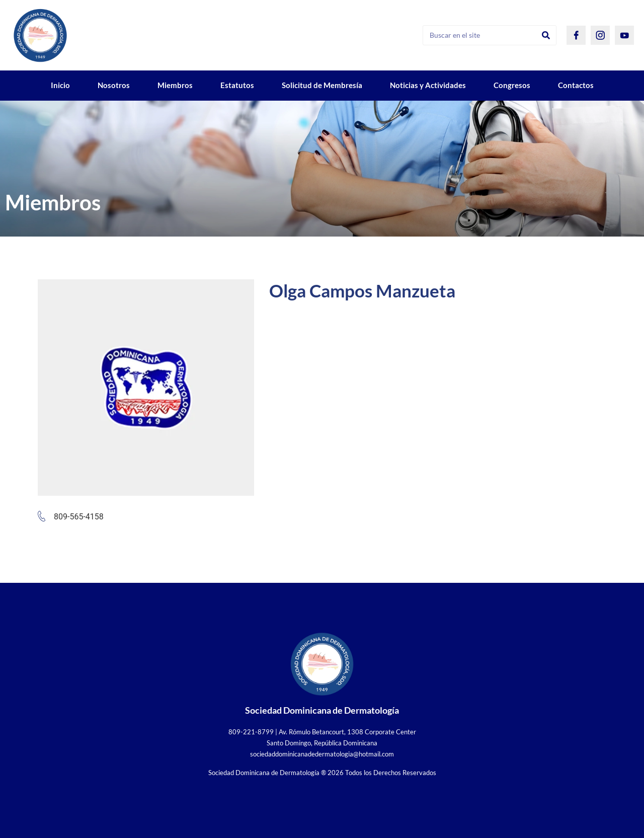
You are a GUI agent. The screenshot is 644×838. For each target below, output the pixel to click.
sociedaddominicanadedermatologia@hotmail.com (322, 754)
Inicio (60, 85)
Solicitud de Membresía (322, 85)
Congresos (512, 85)
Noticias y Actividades (428, 85)
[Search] (546, 35)
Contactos (576, 85)
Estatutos (237, 85)
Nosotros (114, 85)
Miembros (175, 85)
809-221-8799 (251, 732)
